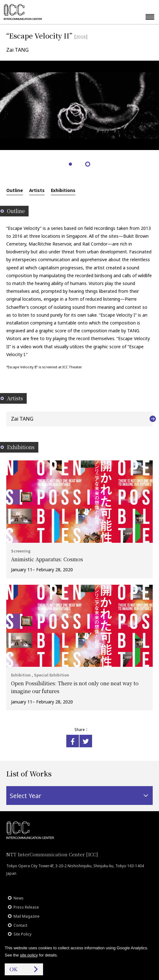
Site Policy (22, 934)
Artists (37, 190)
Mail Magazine (27, 916)
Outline (15, 190)
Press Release (26, 907)
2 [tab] (88, 165)
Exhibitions (63, 190)
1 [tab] (71, 165)
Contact (20, 925)
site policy (29, 955)
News (19, 898)
